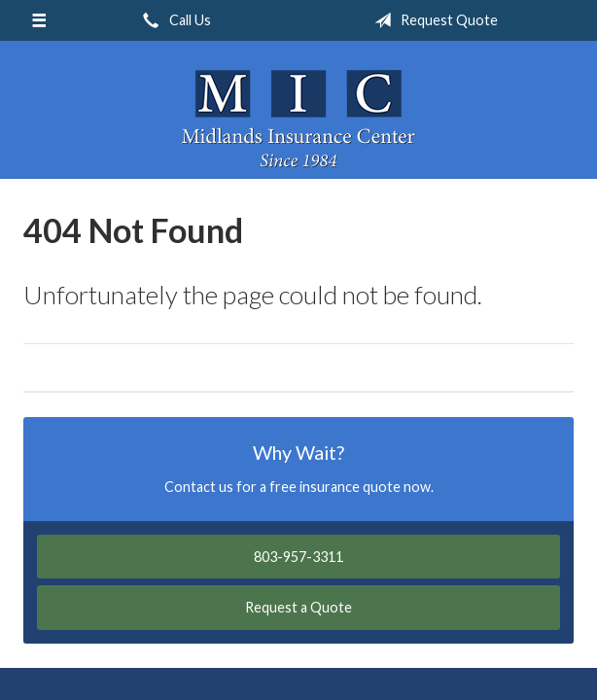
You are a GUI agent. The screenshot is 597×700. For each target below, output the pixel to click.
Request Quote (432, 20)
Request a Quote (298, 607)
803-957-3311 (298, 557)
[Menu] (39, 20)
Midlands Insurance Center (298, 119)
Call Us (173, 20)
